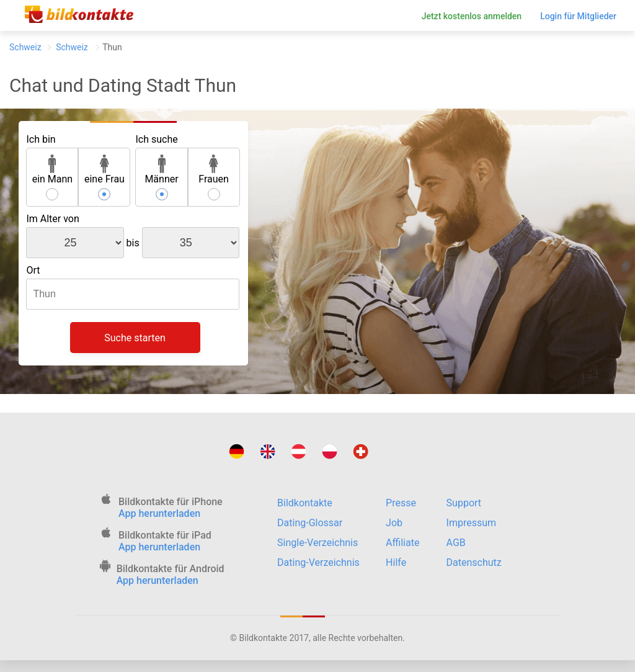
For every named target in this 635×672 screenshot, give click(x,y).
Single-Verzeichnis (317, 543)
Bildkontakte (305, 503)
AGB (456, 543)
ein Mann (53, 170)
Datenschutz (474, 562)
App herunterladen (159, 513)
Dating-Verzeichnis (318, 562)
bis (133, 243)
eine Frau (104, 170)
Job (394, 523)
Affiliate (402, 543)
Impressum (472, 523)
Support (464, 503)
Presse (401, 503)
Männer (161, 170)
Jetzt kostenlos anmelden (472, 16)
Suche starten (135, 338)
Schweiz (25, 47)
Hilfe (396, 562)
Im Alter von (52, 219)
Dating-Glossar (310, 523)
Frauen (214, 170)
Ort (33, 270)
